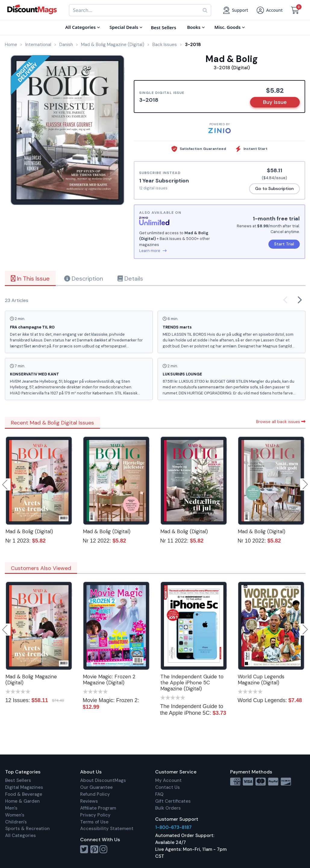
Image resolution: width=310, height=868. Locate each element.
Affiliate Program (98, 808)
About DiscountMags (103, 780)
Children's (16, 822)
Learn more (153, 251)
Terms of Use (94, 822)
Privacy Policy (95, 815)
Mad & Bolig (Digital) (29, 531)
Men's (11, 808)
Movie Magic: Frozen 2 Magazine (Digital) (109, 680)
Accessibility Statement (107, 829)
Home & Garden (22, 801)
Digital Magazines (24, 787)
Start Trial (284, 244)
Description (84, 278)
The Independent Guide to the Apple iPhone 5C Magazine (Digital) (192, 683)
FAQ (159, 794)
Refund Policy (95, 794)
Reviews (89, 801)
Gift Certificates (173, 801)
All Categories (20, 835)
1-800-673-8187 (173, 827)
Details (130, 278)
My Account (168, 780)
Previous (5, 484)
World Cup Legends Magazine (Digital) (261, 680)
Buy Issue (275, 102)
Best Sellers (18, 780)
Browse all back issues (281, 422)
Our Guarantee (96, 787)
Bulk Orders (168, 808)
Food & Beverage (24, 794)
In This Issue (30, 278)
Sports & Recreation (27, 829)
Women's (15, 815)
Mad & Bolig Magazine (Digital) (31, 680)
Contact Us (168, 787)
